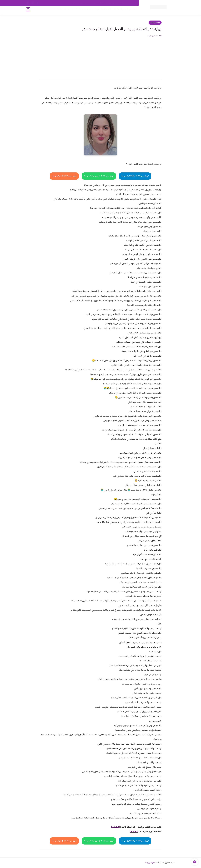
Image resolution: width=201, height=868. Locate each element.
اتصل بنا (133, 3)
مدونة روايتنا (150, 863)
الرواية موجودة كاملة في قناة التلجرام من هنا (135, 176)
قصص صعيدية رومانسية (66, 10)
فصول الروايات (130, 10)
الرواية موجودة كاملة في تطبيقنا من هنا (64, 176)
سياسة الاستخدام (100, 3)
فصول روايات (155, 23)
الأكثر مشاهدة (105, 10)
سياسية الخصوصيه (85, 3)
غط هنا (114, 827)
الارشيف (73, 3)
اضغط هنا (134, 832)
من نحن (112, 3)
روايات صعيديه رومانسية (88, 10)
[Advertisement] (100, 57)
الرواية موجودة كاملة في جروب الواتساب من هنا (99, 176)
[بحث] (28, 10)
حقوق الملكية (123, 3)
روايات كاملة (118, 10)
